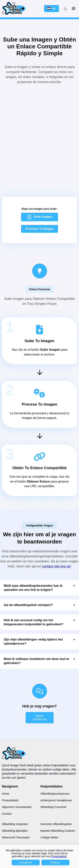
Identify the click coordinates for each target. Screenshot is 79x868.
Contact (7, 814)
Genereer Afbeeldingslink (56, 824)
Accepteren (26, 862)
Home (6, 794)
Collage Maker (50, 837)
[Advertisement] (39, 135)
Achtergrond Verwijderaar (56, 800)
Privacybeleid (10, 800)
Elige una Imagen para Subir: (39, 209)
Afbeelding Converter (54, 807)
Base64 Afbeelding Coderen (58, 831)
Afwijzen (55, 862)
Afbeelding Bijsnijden (15, 831)
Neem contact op (40, 718)
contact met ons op (56, 566)
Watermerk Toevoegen (16, 837)
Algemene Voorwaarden (17, 807)
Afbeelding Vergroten (15, 824)
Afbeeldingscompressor (55, 794)
